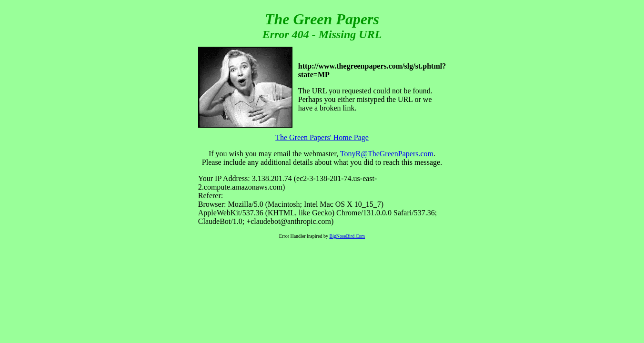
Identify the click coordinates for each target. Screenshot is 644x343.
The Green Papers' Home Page (322, 137)
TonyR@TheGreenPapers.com (387, 154)
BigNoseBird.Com (347, 236)
